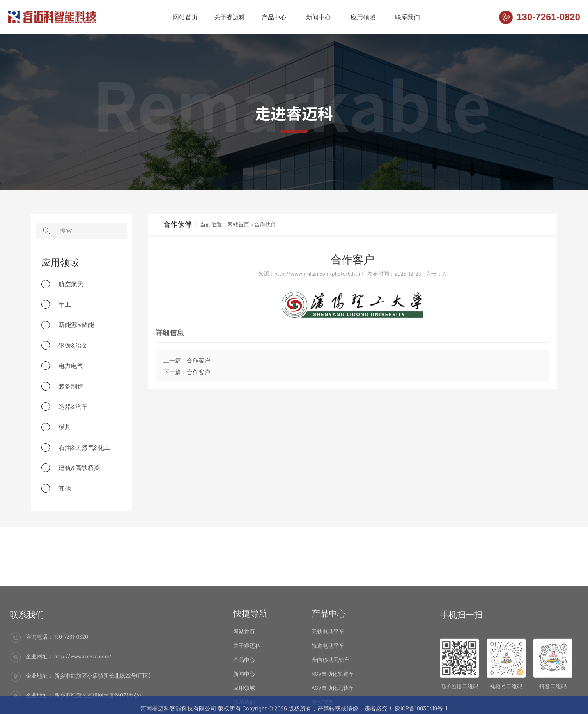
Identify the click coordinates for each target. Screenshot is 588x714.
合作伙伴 (265, 224)
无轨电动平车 (328, 679)
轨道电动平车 (328, 693)
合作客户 (352, 259)
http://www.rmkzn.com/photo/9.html (319, 273)
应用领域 (363, 18)
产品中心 (274, 18)
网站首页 (185, 18)
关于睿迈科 (230, 18)
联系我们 (407, 18)
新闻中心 (319, 18)
